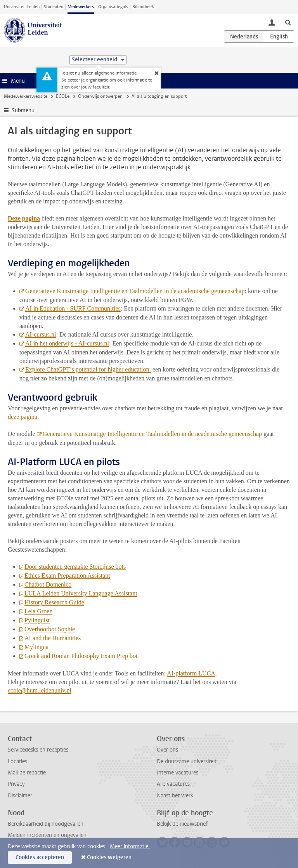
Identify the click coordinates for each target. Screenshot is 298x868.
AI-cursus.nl (41, 334)
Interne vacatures (178, 773)
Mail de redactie (27, 773)
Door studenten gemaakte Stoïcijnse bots (75, 567)
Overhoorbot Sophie (50, 629)
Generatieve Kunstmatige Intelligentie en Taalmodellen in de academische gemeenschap (135, 291)
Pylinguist (37, 620)
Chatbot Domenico (48, 584)
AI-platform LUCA (191, 673)
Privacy (16, 784)
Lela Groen (38, 611)
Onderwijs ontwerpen (100, 96)
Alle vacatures (173, 784)
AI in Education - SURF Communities (73, 308)
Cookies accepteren (40, 857)
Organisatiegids (113, 7)
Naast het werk (175, 796)
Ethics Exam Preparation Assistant (67, 575)
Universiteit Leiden (22, 7)
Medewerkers (81, 7)
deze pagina (23, 417)
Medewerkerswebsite (26, 96)
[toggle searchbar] (288, 22)
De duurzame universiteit (187, 761)
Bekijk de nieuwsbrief (182, 824)
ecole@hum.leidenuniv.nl (40, 690)
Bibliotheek (143, 7)
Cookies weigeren (109, 857)
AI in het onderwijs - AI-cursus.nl (67, 343)
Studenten (54, 7)
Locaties (17, 761)
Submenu (23, 110)
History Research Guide (54, 602)
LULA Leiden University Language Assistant (81, 593)
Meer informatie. (130, 846)
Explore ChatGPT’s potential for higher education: (88, 369)
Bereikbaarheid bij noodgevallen (46, 824)
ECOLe (63, 96)
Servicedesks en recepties (38, 750)
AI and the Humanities (53, 638)
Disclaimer (20, 796)
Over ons (167, 750)
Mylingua (36, 647)
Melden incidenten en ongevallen (47, 835)
